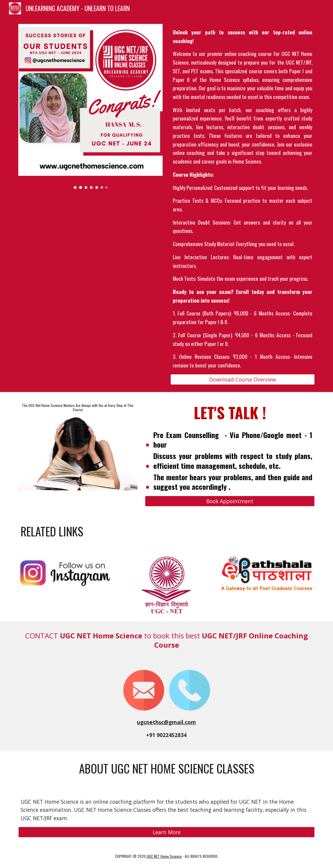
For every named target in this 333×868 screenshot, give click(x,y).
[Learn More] (167, 832)
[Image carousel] (91, 106)
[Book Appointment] (230, 501)
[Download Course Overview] (243, 379)
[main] (243, 199)
